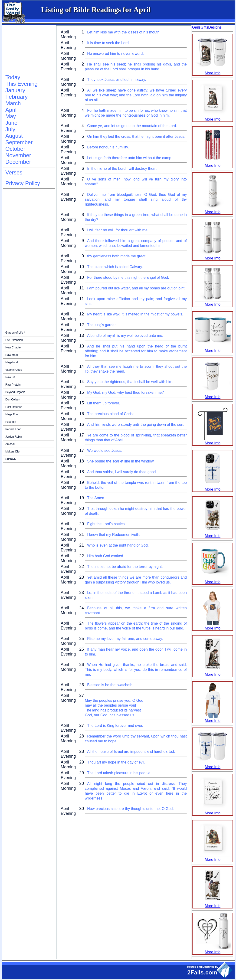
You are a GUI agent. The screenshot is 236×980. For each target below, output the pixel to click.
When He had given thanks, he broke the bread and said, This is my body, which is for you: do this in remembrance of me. (136, 670)
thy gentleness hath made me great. (117, 256)
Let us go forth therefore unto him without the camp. (130, 158)
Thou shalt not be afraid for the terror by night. (125, 567)
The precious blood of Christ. (111, 414)
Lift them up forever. (103, 403)
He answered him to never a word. (115, 54)
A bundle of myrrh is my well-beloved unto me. (125, 336)
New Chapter (13, 347)
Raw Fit (10, 377)
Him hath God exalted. (106, 556)
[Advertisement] (26, 50)
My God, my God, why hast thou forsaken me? (125, 392)
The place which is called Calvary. (115, 267)
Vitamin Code (14, 370)
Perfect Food (13, 429)
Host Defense (14, 407)
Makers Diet (13, 452)
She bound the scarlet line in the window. (121, 461)
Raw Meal (11, 355)
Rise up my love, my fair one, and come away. (125, 639)
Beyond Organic (15, 392)
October (15, 149)
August (14, 136)
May (11, 116)
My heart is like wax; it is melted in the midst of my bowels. (135, 314)
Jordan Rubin (14, 437)
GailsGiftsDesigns (207, 27)
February (16, 97)
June (11, 123)
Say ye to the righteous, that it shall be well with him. (130, 382)
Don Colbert (13, 400)
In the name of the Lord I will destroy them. (122, 169)
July (10, 129)
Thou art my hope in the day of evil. (116, 762)
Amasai (10, 444)
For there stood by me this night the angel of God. (128, 277)
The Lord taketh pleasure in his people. (119, 773)
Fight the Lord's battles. (106, 524)
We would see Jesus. (105, 451)
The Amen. (96, 498)
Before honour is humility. (108, 147)
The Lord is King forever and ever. (115, 726)
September (19, 142)
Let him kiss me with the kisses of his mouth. (124, 32)
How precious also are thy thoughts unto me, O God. (130, 809)
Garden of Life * (15, 333)
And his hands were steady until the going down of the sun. (136, 424)
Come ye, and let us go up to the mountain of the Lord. (132, 126)
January (15, 90)
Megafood (11, 362)
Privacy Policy (23, 183)
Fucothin (11, 422)
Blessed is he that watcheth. (110, 685)
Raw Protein (13, 385)
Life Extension (14, 340)
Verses (14, 172)
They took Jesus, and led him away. (116, 80)
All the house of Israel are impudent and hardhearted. (131, 752)
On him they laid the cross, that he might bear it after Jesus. (136, 136)
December (18, 162)
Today (13, 77)
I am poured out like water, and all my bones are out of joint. (136, 288)
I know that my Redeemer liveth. (114, 535)
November (18, 155)
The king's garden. (102, 325)
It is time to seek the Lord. (108, 43)
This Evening (21, 84)
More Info (213, 71)
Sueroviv (11, 459)
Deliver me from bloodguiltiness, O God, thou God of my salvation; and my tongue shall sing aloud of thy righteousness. (136, 199)
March (13, 103)
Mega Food (12, 414)
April (11, 110)
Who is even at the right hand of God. (118, 545)
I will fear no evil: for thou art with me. (118, 230)
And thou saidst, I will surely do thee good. (122, 472)
